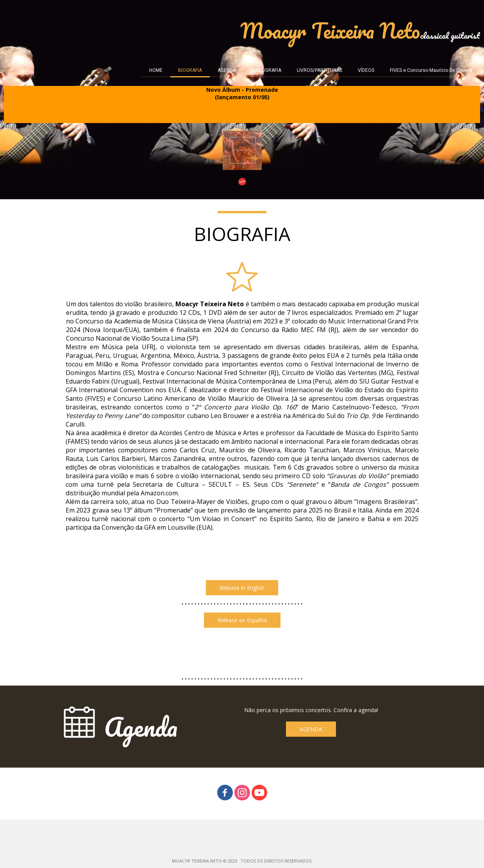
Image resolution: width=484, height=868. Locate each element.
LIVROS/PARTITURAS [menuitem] (320, 70)
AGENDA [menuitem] (227, 70)
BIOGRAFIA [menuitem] (190, 70)
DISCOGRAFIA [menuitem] (266, 70)
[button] (242, 588)
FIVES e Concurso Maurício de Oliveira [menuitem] (431, 70)
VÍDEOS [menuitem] (366, 70)
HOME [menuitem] (156, 70)
